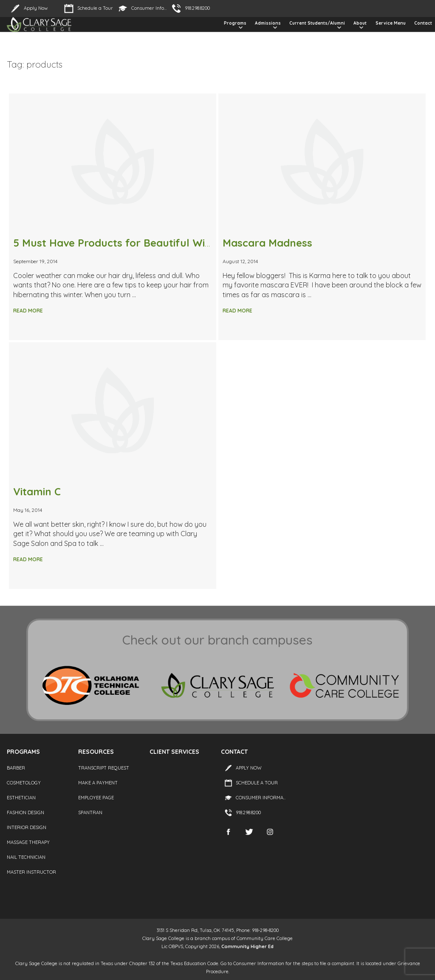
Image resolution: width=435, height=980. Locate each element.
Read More (28, 311)
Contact (423, 23)
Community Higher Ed (247, 946)
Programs (235, 23)
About (360, 23)
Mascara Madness (267, 243)
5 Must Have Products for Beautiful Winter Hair (131, 243)
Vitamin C (37, 491)
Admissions (268, 23)
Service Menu (391, 23)
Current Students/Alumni (317, 23)
